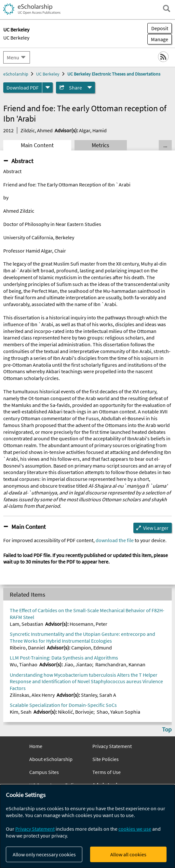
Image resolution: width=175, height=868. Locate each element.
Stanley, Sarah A (99, 695)
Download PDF (23, 88)
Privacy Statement (112, 746)
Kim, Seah (21, 712)
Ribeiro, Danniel (27, 648)
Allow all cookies (128, 854)
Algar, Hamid (93, 130)
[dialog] (87, 826)
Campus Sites (44, 772)
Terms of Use (107, 772)
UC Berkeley (16, 38)
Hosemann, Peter (88, 624)
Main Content (37, 145)
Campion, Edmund (92, 648)
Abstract (22, 161)
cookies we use (135, 829)
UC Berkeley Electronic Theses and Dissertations (114, 74)
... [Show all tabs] (165, 145)
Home (36, 746)
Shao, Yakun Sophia (118, 712)
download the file (115, 540)
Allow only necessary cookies (44, 854)
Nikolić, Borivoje (76, 712)
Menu (13, 57)
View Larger (156, 528)
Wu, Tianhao (24, 664)
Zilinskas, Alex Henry (32, 695)
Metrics (101, 145)
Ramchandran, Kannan (120, 664)
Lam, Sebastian (27, 624)
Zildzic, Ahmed (37, 130)
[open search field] (167, 8)
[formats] (47, 88)
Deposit (160, 28)
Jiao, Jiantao (78, 664)
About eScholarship (51, 759)
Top (167, 729)
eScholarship (16, 74)
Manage (158, 39)
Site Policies (106, 759)
